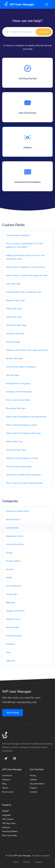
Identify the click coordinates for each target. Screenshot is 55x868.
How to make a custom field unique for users (27, 275)
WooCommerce (13, 519)
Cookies (38, 862)
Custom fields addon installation (21, 367)
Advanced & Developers (27, 182)
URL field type (12, 375)
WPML (9, 578)
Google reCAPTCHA (15, 611)
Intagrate (6, 815)
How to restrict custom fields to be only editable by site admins (24, 245)
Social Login (12, 594)
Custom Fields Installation (18, 235)
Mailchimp (10, 603)
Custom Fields (12, 528)
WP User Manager (22, 856)
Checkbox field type (15, 334)
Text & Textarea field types (19, 467)
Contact (33, 792)
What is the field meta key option (21, 425)
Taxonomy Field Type (16, 450)
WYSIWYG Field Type (16, 325)
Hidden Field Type (14, 442)
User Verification (14, 586)
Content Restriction (15, 544)
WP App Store (9, 823)
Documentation (37, 784)
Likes (8, 652)
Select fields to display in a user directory (25, 267)
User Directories (27, 113)
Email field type (13, 342)
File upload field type (16, 408)
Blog (4, 784)
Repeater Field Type (15, 300)
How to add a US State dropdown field (24, 483)
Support (34, 788)
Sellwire (6, 827)
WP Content (8, 819)
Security (10, 569)
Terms (16, 862)
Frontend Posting (14, 636)
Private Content (13, 561)
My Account (8, 792)
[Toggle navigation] (47, 4)
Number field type (14, 358)
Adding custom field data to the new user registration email (25, 257)
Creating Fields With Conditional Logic (24, 292)
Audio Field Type (14, 317)
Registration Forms (15, 536)
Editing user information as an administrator (26, 417)
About (5, 788)
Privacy (27, 862)
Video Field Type (14, 309)
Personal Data (13, 627)
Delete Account (13, 619)
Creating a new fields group (19, 392)
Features (6, 780)
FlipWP (5, 811)
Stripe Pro (10, 661)
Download (7, 776)
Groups (9, 553)
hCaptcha (10, 644)
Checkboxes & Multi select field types (23, 475)
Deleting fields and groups (18, 383)
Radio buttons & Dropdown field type (23, 433)
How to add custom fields (18, 400)
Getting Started (28, 79)
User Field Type (13, 284)
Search (44, 32)
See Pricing (13, 713)
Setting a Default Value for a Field (22, 458)
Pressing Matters (10, 831)
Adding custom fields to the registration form (27, 350)
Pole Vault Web (10, 835)
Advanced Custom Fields (17, 511)
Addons (28, 148)
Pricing (33, 776)
